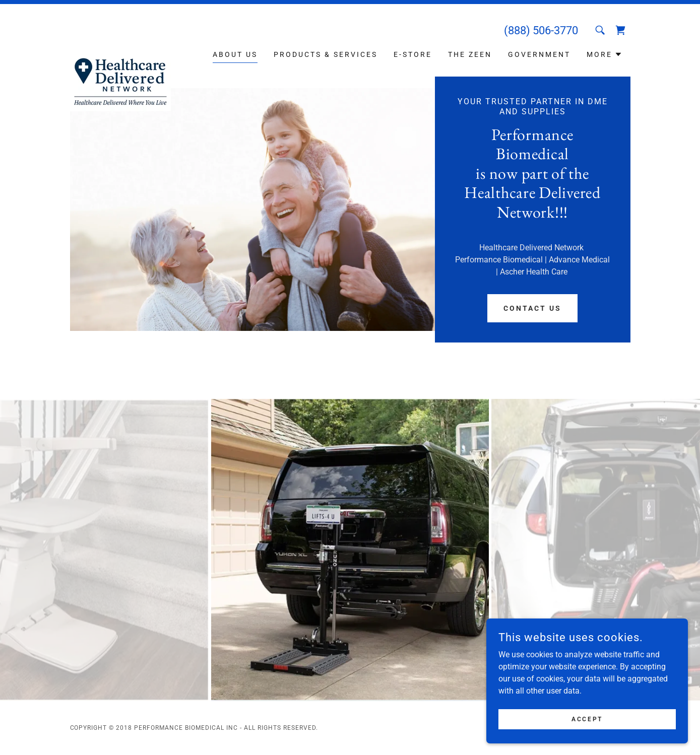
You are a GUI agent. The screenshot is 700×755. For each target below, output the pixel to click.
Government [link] (539, 54)
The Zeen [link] (470, 54)
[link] (120, 38)
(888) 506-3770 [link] (541, 30)
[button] (604, 54)
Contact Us (532, 308)
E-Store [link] (413, 54)
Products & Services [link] (326, 54)
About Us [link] (235, 54)
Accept (587, 719)
